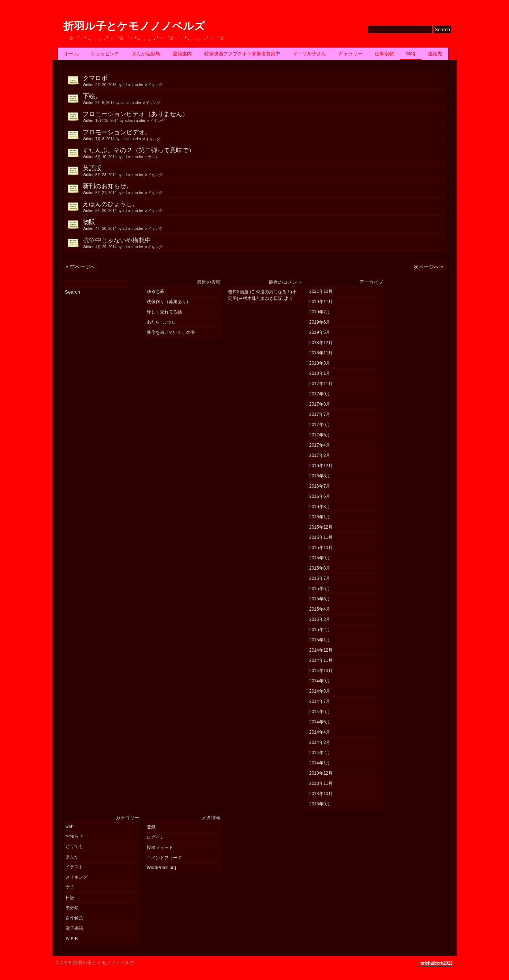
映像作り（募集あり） (169, 302)
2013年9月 (320, 804)
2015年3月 (320, 619)
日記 (70, 898)
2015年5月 (320, 599)
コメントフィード (164, 858)
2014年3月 (320, 742)
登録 (151, 827)
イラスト (74, 867)
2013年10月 (321, 794)
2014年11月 (321, 660)
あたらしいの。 (162, 322)
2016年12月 (321, 466)
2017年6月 (320, 425)
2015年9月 (320, 558)
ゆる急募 (156, 291)
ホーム (71, 54)
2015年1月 (320, 640)
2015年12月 (321, 527)
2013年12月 (321, 773)
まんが (72, 857)
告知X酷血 (238, 292)
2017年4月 (320, 445)
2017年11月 (321, 384)
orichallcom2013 (436, 963)
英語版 (264, 171)
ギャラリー (350, 54)
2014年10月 (321, 671)
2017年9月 (320, 394)
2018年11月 (321, 353)
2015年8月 (320, 568)
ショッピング (105, 54)
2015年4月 (320, 609)
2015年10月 (321, 548)
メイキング (76, 877)
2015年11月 (321, 537)
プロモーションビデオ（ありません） (264, 117)
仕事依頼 (384, 54)
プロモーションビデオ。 (264, 135)
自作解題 (74, 918)
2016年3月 (320, 507)
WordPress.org (161, 868)
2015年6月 (320, 589)
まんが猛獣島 (146, 54)
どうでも (74, 846)
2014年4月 (320, 732)
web (70, 827)
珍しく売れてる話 (164, 312)
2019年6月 (320, 322)
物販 (264, 225)
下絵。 (264, 99)
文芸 (70, 887)
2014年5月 (320, 722)
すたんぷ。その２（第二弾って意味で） (264, 153)
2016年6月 (320, 496)
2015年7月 (320, 578)
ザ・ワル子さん (309, 54)
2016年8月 (320, 476)
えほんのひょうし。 (264, 207)
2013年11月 (321, 783)
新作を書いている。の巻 (171, 332)
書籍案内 (182, 54)
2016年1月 (320, 517)
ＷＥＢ (72, 939)
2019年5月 (320, 332)
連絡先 (435, 54)
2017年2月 (320, 455)
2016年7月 (320, 486)
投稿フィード (160, 847)
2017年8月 (320, 404)
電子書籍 (74, 928)
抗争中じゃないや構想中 (264, 243)
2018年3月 (320, 363)
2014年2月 (320, 753)
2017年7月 (320, 414)
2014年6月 (320, 712)
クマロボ (264, 81)
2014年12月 (321, 650)
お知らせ (74, 836)
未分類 (72, 908)
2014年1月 (320, 763)
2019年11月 (321, 302)
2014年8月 (320, 691)
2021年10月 (321, 291)
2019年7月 (320, 312)
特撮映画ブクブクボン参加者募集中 (242, 54)
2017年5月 (320, 435)
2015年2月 (320, 630)
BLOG (411, 53)
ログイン (156, 837)
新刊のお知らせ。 (264, 189)
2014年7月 (320, 701)
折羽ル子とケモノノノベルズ (134, 26)
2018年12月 (321, 343)
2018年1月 (320, 373)
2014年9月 (320, 681)
